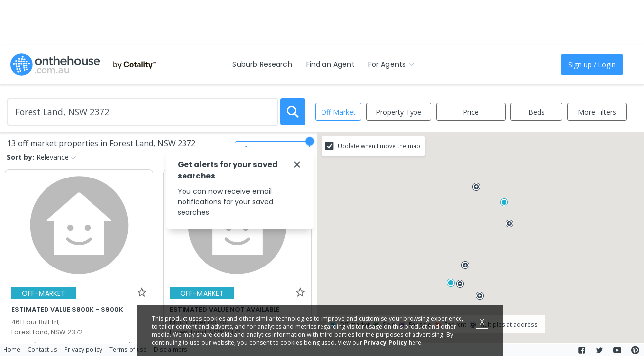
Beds (536, 112)
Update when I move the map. (380, 146)
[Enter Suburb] (143, 112)
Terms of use (128, 349)
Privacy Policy (387, 342)
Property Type (399, 112)
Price (471, 112)
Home (12, 349)
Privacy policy (83, 349)
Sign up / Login (592, 65)
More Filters (597, 112)
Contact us (42, 349)
